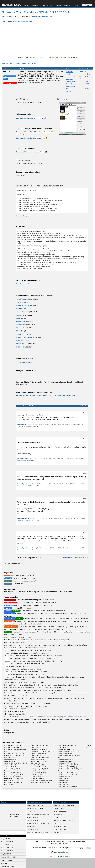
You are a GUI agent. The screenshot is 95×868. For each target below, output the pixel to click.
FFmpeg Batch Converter (24, 305)
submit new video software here (40, 17)
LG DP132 (4, 863)
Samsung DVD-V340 (7, 848)
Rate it (81, 79)
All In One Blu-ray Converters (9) (14, 745)
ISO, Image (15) (36, 763)
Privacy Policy (56, 841)
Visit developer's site (23, 114)
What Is (67, 6)
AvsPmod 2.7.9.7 (59, 832)
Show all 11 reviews (82, 406)
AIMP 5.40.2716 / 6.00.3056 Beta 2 (38, 832)
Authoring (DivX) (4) (10, 765)
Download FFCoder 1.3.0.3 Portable (29, 132)
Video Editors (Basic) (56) (65, 753)
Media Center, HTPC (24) (39, 771)
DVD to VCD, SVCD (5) (38, 759)
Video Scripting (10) (64, 783)
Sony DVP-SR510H (6, 839)
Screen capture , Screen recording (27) (43, 781)
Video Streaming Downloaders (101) (69, 786)
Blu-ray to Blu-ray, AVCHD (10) (14, 775)
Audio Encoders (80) (10, 759)
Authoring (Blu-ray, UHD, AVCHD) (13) (16, 763)
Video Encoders (26, 12)
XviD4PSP (19, 347)
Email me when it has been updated (29, 396)
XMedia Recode (21, 344)
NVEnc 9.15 (57, 823)
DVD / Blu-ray (47, 6)
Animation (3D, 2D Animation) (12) (15, 755)
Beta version (70, 79)
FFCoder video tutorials (24, 362)
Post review (70, 406)
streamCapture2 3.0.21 (61, 829)
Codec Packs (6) (9, 784)
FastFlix (18, 302)
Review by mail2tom (24, 518)
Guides (58, 6)
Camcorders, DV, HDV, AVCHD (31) (15, 779)
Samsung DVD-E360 (7, 851)
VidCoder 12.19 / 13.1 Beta (35, 805)
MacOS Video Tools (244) (39, 767)
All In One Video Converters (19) (14, 753)
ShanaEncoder (21, 321)
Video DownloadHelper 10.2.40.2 (63, 820)
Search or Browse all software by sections (18, 21)
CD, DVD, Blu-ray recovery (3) (13, 783)
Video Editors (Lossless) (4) (66, 759)
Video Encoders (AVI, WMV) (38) (67, 767)
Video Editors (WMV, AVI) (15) (66, 763)
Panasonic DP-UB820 (7, 866)
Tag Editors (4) (62, 747)
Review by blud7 (23, 424)
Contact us (46, 841)
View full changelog (23, 216)
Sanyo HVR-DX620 (6, 860)
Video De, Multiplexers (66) (66, 749)
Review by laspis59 (23, 459)
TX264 (18, 331)
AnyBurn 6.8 (31, 811)
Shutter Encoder (21, 325)
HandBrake (20, 309)
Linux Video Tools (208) (38, 765)
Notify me (88, 86)
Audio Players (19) (10, 761)
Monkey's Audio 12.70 (34, 820)
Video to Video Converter (24, 337)
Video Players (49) (63, 779)
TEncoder (19, 328)
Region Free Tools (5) (37, 779)
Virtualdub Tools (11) (88, 746)
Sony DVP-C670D (6, 854)
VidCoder (19, 334)
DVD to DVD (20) (36, 755)
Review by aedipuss (24, 484)
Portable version (71, 82)
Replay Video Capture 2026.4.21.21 (64, 805)
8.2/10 (81, 72)
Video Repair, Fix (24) (64, 781)
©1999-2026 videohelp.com (60, 856)
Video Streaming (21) (64, 784)
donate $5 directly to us (62, 57)
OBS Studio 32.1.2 (59, 808)
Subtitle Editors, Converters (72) (67, 745)
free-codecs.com (64, 852)
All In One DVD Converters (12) (14, 747)
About (76, 6)
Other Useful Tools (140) (38, 773)
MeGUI (18, 318)
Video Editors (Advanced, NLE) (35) (68, 751)
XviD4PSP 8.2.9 (32, 826)
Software (35, 6)
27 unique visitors (13, 814)
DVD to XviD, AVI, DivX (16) (39, 761)
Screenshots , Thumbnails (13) (40, 783)
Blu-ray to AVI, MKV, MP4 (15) (13, 773)
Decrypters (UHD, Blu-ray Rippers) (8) (42, 751)
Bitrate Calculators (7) (11, 771)
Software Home (8, 64)
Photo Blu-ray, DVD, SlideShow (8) (41, 775)
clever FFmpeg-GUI (22, 299)
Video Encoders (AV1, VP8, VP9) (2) (68, 765)
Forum (26, 6)
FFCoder (7, 72)
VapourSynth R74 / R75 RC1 (35, 808)
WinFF (18, 341)
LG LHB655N (5, 845)
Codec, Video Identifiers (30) (40, 745)
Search (38, 841)
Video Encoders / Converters (25, 64)
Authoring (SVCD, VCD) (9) (12, 769)
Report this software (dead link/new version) (59, 396)
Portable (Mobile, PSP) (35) (39, 777)
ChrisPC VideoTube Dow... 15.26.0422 (39, 823)
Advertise (71, 841)
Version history (71, 86)
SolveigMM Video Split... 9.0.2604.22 (38, 814)
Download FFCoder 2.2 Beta (26, 138)
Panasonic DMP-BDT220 (8, 857)
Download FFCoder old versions (27, 152)
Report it (88, 88)
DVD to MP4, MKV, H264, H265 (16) (42, 757)
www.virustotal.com (79, 717)
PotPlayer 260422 (33, 829)
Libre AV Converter (22, 312)
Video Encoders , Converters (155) (68, 775)
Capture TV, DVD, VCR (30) (12, 781)
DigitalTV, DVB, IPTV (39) (38, 753)
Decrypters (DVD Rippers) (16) (40, 749)
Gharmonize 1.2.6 (33, 817)
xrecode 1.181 (58, 817)
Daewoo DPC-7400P (7, 842)
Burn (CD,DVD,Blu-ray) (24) (13, 777)
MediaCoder (20, 315)
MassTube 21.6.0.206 (60, 826)
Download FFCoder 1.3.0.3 (25, 118)
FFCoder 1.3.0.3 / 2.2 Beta (55, 12)
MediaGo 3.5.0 (58, 814)
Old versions (70, 84)
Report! (85, 413)
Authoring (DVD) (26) (11, 767)
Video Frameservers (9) (65, 777)
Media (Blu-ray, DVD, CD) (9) (40, 769)
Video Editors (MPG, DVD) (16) (67, 761)
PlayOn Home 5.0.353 (60, 811)
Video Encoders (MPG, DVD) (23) (67, 773)
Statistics (59, 843)
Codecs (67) (35, 747)
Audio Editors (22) (10, 757)
